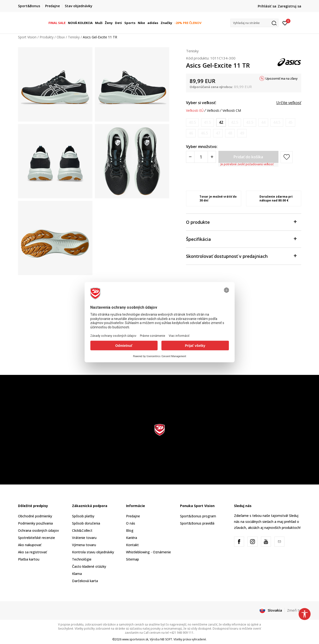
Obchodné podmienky (35, 516)
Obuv (61, 37)
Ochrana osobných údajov (38, 530)
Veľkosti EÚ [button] (195, 111)
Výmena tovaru (84, 545)
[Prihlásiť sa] (285, 23)
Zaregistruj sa (289, 6)
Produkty (47, 37)
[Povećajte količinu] (212, 157)
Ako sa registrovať (32, 552)
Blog (130, 530)
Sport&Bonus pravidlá (197, 523)
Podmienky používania (35, 523)
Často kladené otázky (89, 566)
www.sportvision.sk (135, 639)
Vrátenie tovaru (84, 538)
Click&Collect (82, 530)
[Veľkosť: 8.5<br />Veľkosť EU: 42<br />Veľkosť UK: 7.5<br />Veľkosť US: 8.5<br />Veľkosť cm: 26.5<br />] (221, 122)
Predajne (133, 516)
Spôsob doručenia (86, 523)
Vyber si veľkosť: (201, 103)
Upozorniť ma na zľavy (282, 78)
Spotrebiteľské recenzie (36, 538)
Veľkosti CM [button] (232, 111)
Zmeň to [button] (294, 610)
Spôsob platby (83, 516)
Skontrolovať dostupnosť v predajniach (241, 256)
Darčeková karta (85, 581)
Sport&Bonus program (198, 516)
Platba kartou (29, 559)
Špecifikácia (241, 239)
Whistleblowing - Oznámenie (148, 552)
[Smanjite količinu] (190, 157)
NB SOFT (166, 639)
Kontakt (132, 545)
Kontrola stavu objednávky (93, 552)
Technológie (82, 559)
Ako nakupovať (30, 545)
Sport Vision (27, 37)
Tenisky (74, 37)
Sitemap (132, 559)
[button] (254, 23)
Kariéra (132, 538)
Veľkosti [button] (213, 111)
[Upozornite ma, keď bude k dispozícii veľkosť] (192, 122)
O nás (131, 523)
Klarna (77, 574)
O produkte (241, 222)
